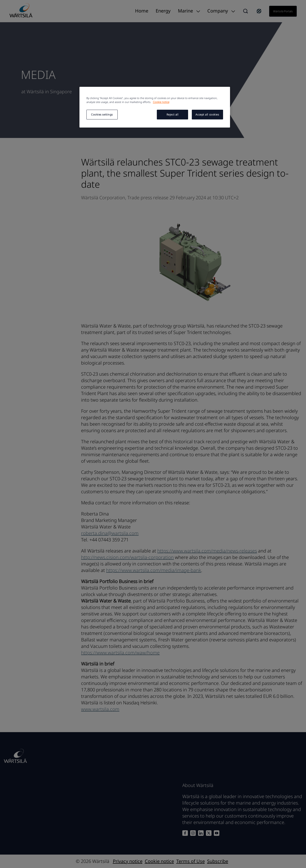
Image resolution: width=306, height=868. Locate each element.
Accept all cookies (207, 114)
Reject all (173, 114)
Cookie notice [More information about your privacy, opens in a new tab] (161, 102)
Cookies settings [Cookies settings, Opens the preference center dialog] (102, 114)
